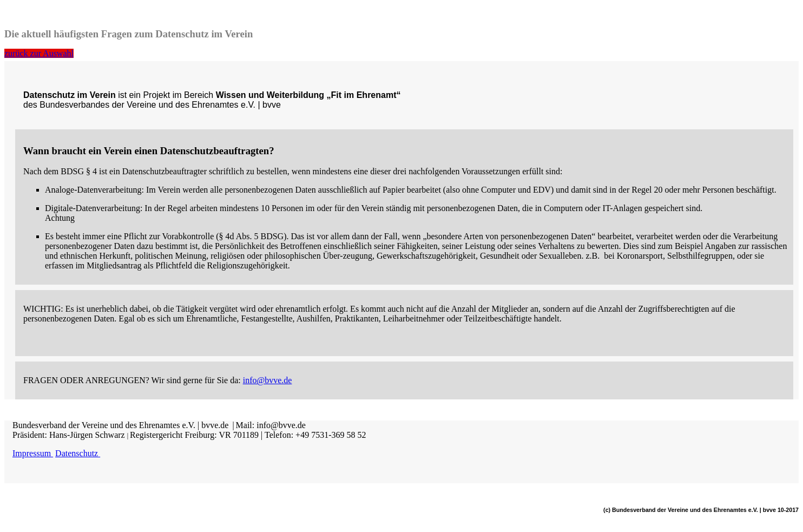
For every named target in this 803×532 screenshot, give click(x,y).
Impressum (33, 453)
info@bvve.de (268, 380)
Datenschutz (78, 453)
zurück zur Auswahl (39, 53)
